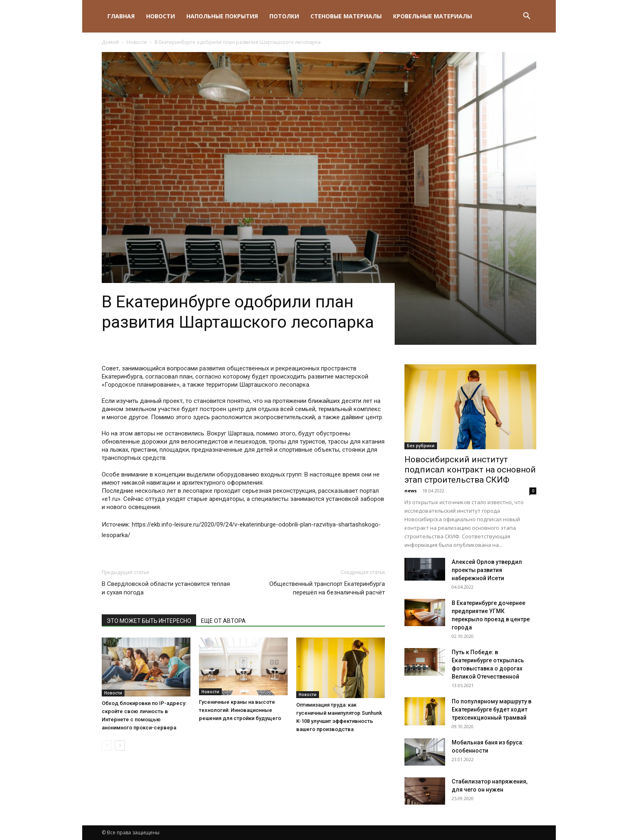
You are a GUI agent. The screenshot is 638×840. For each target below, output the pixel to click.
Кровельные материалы (433, 16)
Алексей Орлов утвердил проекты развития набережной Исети (487, 570)
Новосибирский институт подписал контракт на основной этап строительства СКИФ (470, 470)
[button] (527, 17)
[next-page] (120, 745)
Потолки (284, 16)
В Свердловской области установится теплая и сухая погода (166, 588)
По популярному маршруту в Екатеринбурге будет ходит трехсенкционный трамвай (492, 709)
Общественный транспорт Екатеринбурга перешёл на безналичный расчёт (327, 588)
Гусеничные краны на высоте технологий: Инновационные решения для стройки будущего (240, 710)
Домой (110, 42)
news (411, 491)
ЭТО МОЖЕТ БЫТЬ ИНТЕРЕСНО (149, 621)
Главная (121, 16)
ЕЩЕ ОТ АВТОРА (223, 621)
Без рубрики (421, 446)
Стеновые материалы (346, 16)
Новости (161, 16)
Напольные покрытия (222, 16)
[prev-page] (107, 745)
